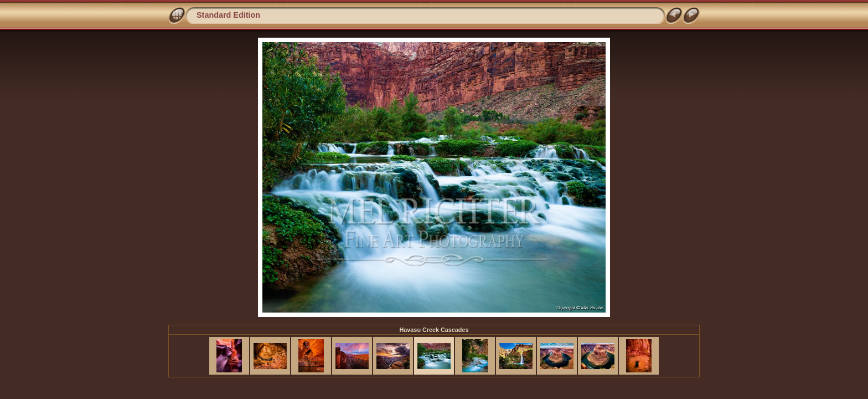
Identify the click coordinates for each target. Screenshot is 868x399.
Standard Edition (228, 15)
